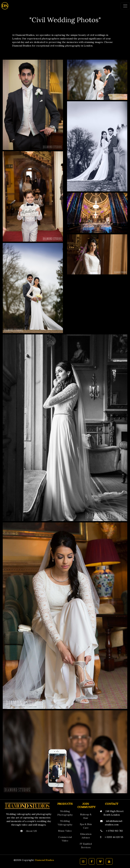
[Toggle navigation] (125, 6)
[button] (83, 861)
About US (31, 831)
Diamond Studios (44, 860)
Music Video (65, 831)
